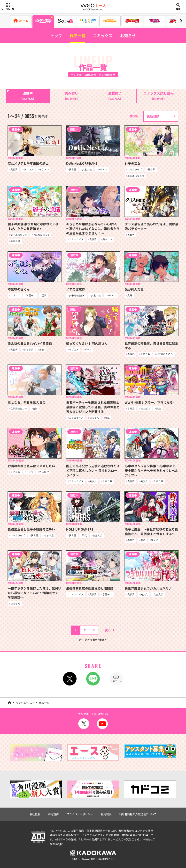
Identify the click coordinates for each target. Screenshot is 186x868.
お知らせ (128, 36)
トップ (56, 36)
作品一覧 (77, 36)
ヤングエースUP (25, 703)
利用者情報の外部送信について (138, 814)
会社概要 (35, 814)
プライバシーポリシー (80, 814)
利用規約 (53, 814)
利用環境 (106, 814)
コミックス (103, 36)
